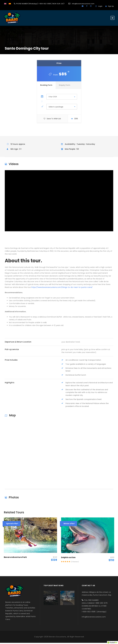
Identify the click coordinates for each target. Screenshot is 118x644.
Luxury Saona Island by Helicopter (67, 599)
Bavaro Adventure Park (15, 558)
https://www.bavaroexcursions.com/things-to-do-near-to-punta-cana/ (62, 288)
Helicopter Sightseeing (51, 599)
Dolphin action (68, 559)
